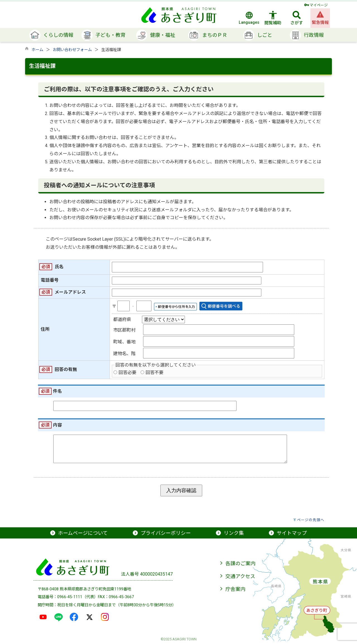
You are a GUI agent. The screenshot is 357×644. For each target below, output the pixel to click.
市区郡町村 (124, 330)
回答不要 (155, 373)
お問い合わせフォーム (72, 50)
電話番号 (50, 280)
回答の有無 (66, 369)
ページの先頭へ (311, 523)
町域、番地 (124, 342)
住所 (45, 329)
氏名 (59, 267)
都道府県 (122, 319)
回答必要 (127, 373)
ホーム (37, 50)
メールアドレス (70, 292)
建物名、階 (124, 354)
